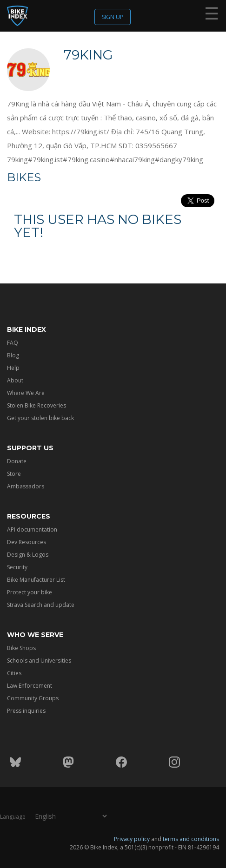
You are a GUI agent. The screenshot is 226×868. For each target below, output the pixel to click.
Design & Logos (28, 555)
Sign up (113, 17)
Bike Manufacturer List (36, 580)
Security (17, 567)
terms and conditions (191, 838)
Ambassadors (26, 486)
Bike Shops (21, 648)
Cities (14, 673)
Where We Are (26, 393)
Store (14, 474)
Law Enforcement (30, 686)
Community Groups (33, 698)
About (15, 380)
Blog (13, 355)
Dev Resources (27, 542)
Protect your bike (30, 592)
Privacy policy (132, 838)
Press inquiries (26, 711)
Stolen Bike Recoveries (37, 405)
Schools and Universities (39, 661)
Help (13, 368)
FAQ (13, 343)
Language (13, 816)
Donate (17, 461)
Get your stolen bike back (40, 418)
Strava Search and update (41, 605)
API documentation (32, 529)
